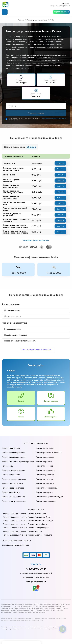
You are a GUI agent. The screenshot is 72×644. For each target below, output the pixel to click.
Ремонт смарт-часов (45, 446)
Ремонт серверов (44, 456)
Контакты (36, 549)
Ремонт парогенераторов (13, 449)
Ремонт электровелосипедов (49, 484)
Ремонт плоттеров (44, 460)
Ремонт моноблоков (11, 481)
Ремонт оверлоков (44, 481)
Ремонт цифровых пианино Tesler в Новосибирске (25, 510)
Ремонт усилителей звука (13, 463)
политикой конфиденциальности (54, 119)
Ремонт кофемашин (45, 453)
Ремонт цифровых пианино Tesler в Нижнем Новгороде (27, 507)
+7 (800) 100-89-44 (61, 11)
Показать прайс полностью (36, 237)
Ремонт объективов (45, 474)
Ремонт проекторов (11, 467)
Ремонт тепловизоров (46, 488)
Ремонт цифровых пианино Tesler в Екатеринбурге (25, 514)
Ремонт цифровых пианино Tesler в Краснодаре (24, 500)
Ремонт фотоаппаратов (12, 474)
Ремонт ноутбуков (44, 470)
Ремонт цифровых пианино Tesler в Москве (22, 518)
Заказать (60, 164)
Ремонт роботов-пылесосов (48, 449)
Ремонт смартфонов (11, 446)
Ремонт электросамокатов (13, 488)
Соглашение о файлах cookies (15, 530)
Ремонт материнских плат (47, 477)
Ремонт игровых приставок (14, 470)
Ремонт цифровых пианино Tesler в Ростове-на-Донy (26, 503)
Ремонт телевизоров (45, 463)
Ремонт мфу (7, 460)
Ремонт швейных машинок (13, 484)
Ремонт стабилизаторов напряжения (18, 456)
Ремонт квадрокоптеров (13, 477)
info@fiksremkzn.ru (36, 566)
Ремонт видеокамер (45, 467)
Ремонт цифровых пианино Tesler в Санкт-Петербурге (27, 521)
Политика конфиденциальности (16, 526)
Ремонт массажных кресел (14, 453)
